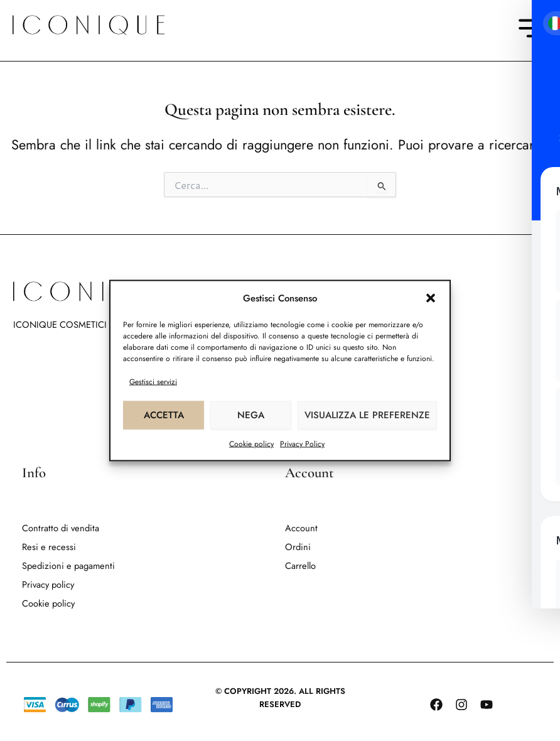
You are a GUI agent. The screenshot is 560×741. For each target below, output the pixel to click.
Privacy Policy (302, 443)
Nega (251, 415)
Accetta (164, 415)
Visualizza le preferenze (367, 415)
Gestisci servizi (153, 381)
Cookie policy (251, 443)
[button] (431, 298)
